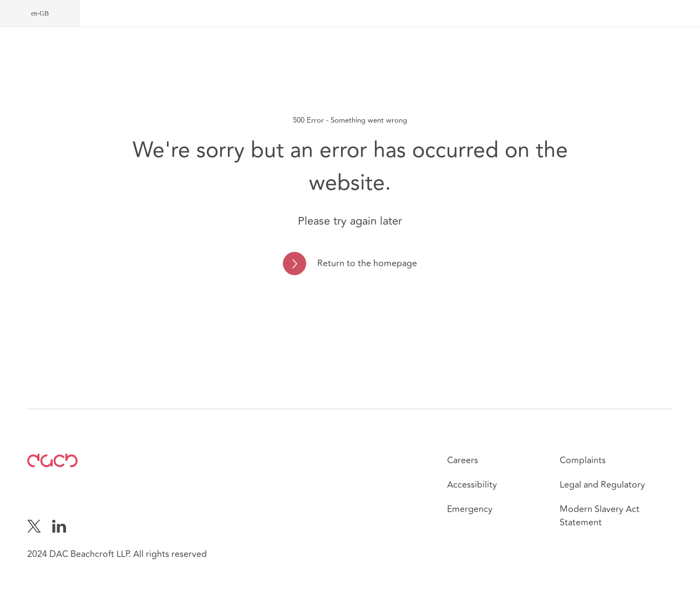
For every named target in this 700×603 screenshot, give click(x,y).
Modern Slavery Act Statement (600, 516)
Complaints (583, 460)
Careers (463, 460)
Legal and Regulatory (602, 485)
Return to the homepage (367, 264)
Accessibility (472, 485)
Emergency (470, 509)
